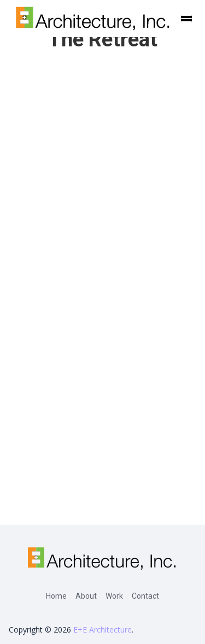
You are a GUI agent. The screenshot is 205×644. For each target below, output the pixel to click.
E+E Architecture (102, 630)
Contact (145, 596)
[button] (186, 19)
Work (114, 596)
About (86, 596)
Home (56, 596)
